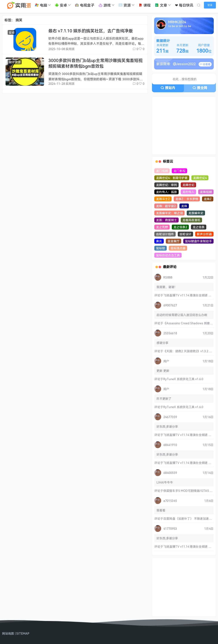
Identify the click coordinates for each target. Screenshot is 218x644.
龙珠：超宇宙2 (166, 206)
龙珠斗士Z (163, 199)
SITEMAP (23, 633)
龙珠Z (208, 199)
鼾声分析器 (204, 234)
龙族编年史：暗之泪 (169, 213)
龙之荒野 (162, 227)
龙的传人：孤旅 (166, 192)
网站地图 (8, 633)
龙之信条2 (180, 227)
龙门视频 (162, 171)
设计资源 (15, 62)
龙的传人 (188, 192)
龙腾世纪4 (200, 178)
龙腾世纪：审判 (166, 185)
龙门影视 (179, 171)
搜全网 (200, 88)
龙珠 (184, 206)
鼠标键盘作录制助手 (198, 241)
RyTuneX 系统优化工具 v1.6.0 (183, 379)
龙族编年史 (196, 213)
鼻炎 (159, 241)
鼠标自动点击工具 (168, 255)
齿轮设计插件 (165, 234)
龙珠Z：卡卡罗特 (187, 199)
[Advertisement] (184, 126)
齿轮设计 (185, 234)
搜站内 (168, 88)
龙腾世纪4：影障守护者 (172, 178)
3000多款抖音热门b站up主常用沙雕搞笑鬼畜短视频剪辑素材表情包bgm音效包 (95, 63)
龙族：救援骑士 (166, 220)
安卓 (12, 32)
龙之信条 (199, 227)
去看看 (205, 64)
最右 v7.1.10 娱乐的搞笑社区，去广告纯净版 (91, 31)
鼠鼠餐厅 (174, 241)
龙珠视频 (206, 192)
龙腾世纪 (188, 185)
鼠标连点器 (178, 248)
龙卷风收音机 (191, 220)
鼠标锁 (161, 248)
